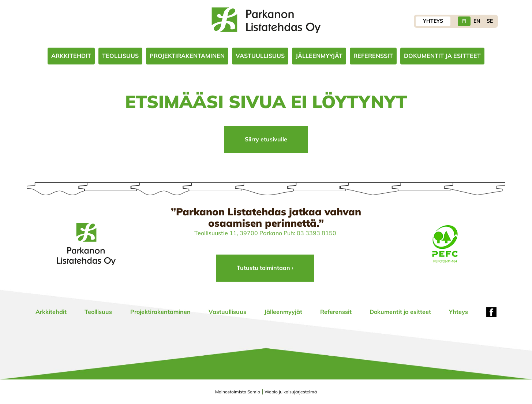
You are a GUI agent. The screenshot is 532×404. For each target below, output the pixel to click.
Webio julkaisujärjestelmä (291, 392)
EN (477, 21)
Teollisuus (120, 56)
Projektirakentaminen (187, 56)
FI (464, 21)
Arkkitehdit (71, 56)
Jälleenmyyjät (319, 56)
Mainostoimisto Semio (238, 392)
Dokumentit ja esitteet (442, 56)
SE (490, 21)
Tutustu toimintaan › (265, 268)
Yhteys (433, 21)
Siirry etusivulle (266, 139)
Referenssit (373, 56)
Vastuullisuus (260, 56)
